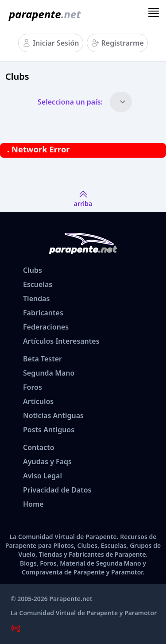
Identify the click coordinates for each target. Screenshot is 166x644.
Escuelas (38, 284)
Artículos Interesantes (61, 341)
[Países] (121, 102)
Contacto (39, 447)
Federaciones (46, 327)
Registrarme (123, 43)
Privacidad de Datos (57, 490)
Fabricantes (43, 313)
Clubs (33, 270)
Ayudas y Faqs (47, 462)
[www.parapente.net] (43, 14)
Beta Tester (42, 359)
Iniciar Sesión (56, 43)
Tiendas (36, 299)
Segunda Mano (49, 373)
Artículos (38, 401)
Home (33, 504)
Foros (33, 387)
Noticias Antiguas (53, 415)
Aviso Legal (42, 476)
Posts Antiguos (49, 430)
